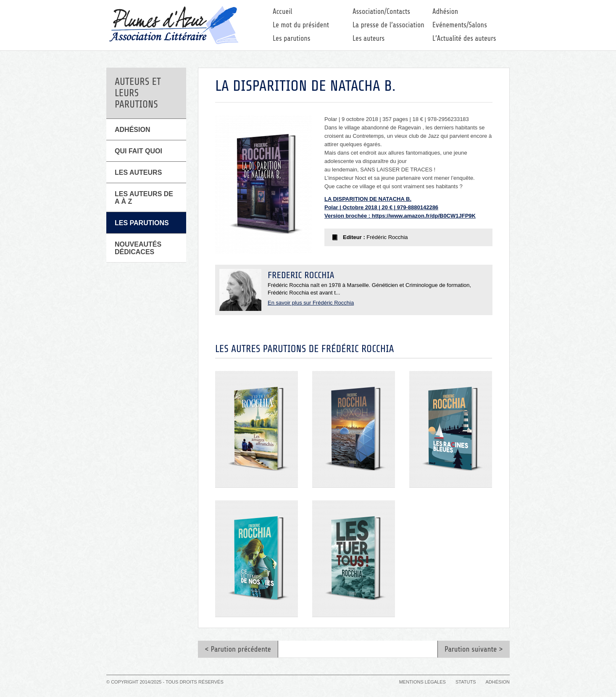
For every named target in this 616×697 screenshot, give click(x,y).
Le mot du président (301, 25)
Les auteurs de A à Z (144, 198)
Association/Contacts (381, 12)
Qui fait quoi (138, 151)
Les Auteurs (138, 172)
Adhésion (445, 12)
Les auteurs (369, 38)
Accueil (283, 12)
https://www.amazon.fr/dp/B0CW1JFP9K (424, 216)
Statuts (466, 682)
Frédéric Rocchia (301, 275)
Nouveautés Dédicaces (138, 248)
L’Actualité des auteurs (464, 38)
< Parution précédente (238, 649)
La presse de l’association (388, 25)
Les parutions (292, 38)
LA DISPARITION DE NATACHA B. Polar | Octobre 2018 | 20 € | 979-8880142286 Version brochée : (381, 207)
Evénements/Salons (460, 25)
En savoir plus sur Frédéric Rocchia (311, 303)
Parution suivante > (474, 649)
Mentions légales (423, 682)
